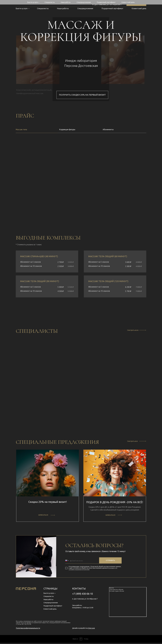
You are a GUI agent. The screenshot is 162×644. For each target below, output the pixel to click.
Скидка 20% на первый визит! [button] (48, 503)
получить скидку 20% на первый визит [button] (82, 95)
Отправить (110, 562)
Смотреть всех (133, 330)
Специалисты (43, 8)
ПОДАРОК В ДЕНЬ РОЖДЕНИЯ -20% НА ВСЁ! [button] (115, 503)
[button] (43, 416)
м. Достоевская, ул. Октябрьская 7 (107, 4)
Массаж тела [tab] (21, 129)
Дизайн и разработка (84, 629)
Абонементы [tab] (108, 129)
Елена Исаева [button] (81, 407)
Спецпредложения (85, 8)
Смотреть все (132, 442)
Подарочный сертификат (112, 8)
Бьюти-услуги (22, 8)
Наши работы (63, 8)
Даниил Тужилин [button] (36, 409)
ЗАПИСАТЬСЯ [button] (43, 516)
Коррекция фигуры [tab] (67, 129)
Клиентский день (139, 8)
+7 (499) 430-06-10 (114, 2)
